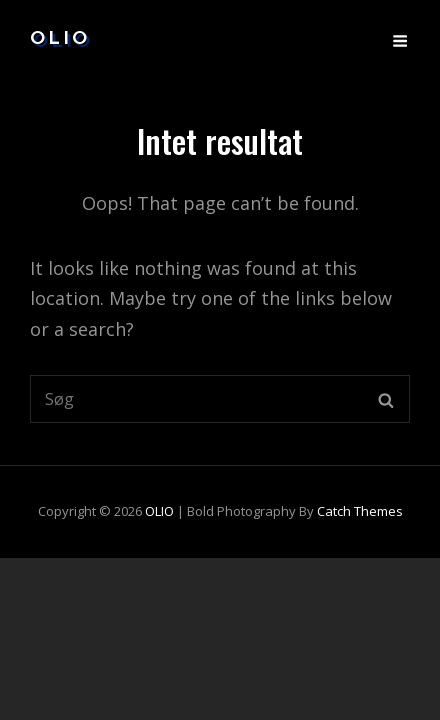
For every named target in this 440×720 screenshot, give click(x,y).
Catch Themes (360, 511)
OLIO (60, 39)
